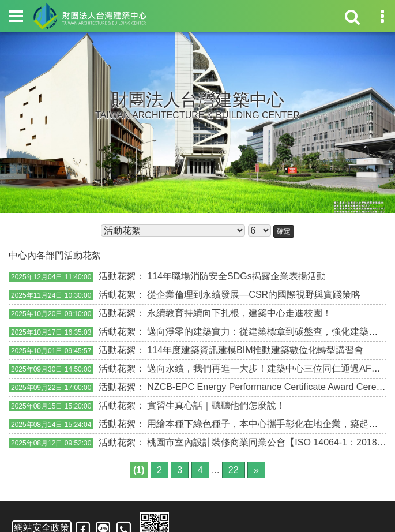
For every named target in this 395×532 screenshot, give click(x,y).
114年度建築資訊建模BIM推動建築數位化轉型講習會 (255, 350)
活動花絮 (117, 276)
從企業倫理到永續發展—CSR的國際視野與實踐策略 (254, 295)
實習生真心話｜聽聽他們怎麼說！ (216, 405)
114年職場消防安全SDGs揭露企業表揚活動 (236, 276)
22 (234, 470)
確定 (284, 231)
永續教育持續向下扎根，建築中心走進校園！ (239, 313)
